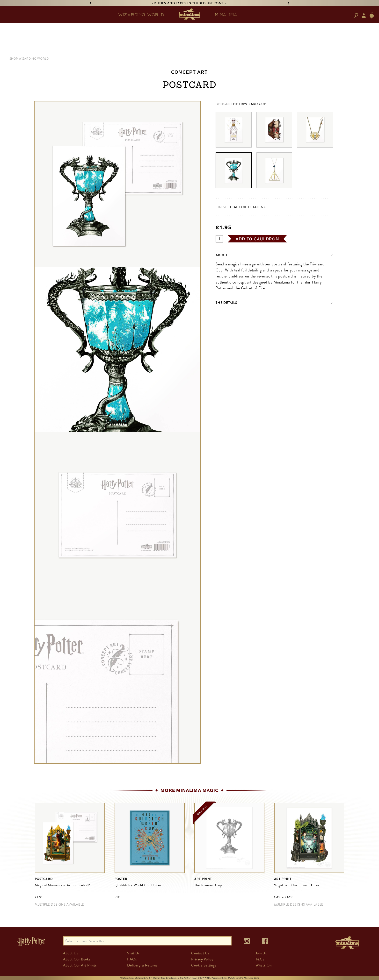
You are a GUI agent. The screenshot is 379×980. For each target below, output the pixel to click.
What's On (264, 965)
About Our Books (77, 959)
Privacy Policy (202, 959)
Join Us (261, 953)
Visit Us (133, 953)
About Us (70, 953)
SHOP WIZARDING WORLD (29, 59)
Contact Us (200, 953)
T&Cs (260, 959)
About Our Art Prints (80, 965)
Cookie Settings (204, 965)
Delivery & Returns (142, 965)
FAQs (132, 959)
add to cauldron (257, 239)
